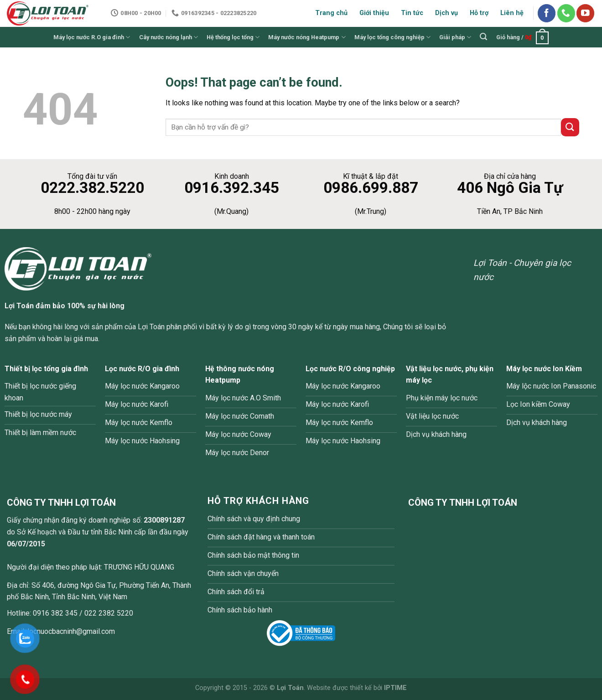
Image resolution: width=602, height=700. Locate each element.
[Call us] (566, 13)
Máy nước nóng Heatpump (307, 37)
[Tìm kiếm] (484, 37)
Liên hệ (512, 13)
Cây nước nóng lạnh (169, 37)
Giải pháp (455, 37)
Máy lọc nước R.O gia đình (92, 37)
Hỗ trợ (479, 13)
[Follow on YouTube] (585, 13)
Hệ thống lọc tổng (233, 37)
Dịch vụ (446, 13)
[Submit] (570, 127)
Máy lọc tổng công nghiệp (392, 37)
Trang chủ (331, 13)
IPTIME (395, 688)
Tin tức (412, 13)
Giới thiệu (374, 13)
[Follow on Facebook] (547, 13)
